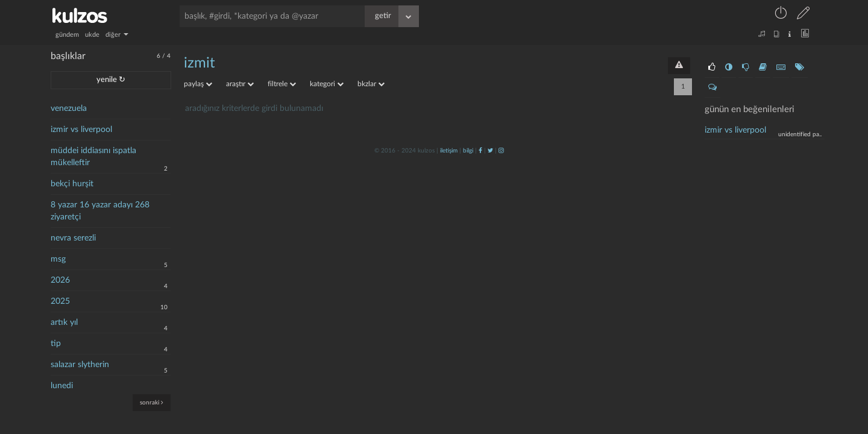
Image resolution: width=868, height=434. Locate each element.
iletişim (449, 151)
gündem (67, 35)
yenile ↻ (111, 80)
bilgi (468, 151)
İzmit (200, 63)
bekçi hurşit (72, 184)
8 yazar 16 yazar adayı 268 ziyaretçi (100, 211)
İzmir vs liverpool (735, 130)
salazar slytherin (80, 365)
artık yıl (64, 322)
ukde (92, 35)
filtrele (282, 84)
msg (58, 259)
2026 (60, 280)
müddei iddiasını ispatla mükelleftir (93, 157)
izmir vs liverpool (81, 130)
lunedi (62, 386)
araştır (240, 84)
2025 (60, 301)
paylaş (198, 84)
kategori (327, 84)
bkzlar (371, 84)
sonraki (152, 402)
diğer (117, 35)
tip (56, 344)
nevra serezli (73, 238)
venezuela (69, 108)
